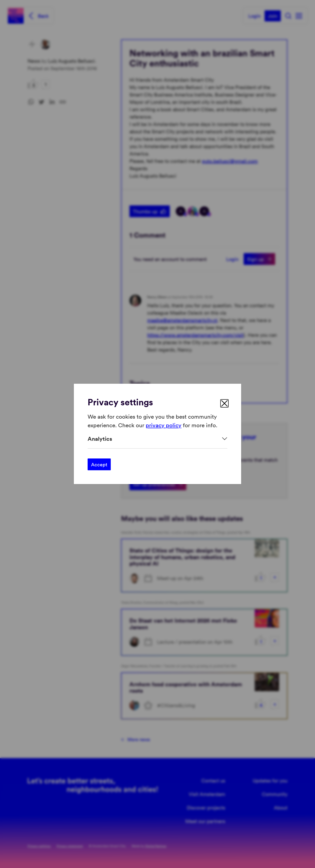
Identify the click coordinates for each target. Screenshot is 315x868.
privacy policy (164, 425)
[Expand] (157, 439)
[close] (224, 403)
